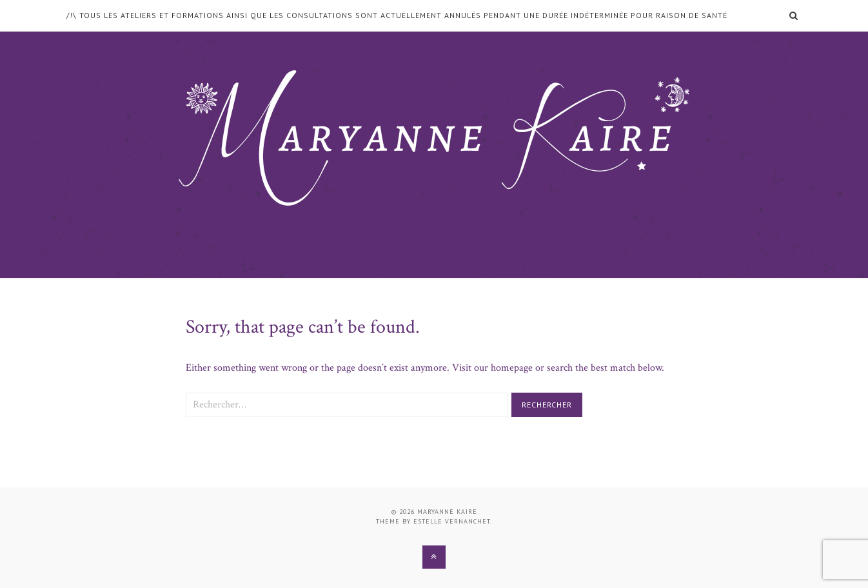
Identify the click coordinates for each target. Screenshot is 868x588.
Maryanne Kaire (447, 512)
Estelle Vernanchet (452, 521)
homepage (512, 368)
